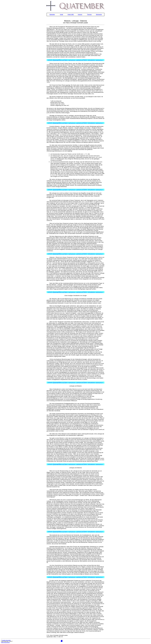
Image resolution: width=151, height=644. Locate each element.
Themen (89, 14)
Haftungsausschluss (5, 642)
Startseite (52, 14)
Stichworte (99, 14)
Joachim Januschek (6, 640)
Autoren (80, 14)
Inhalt (61, 14)
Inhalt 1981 (71, 14)
